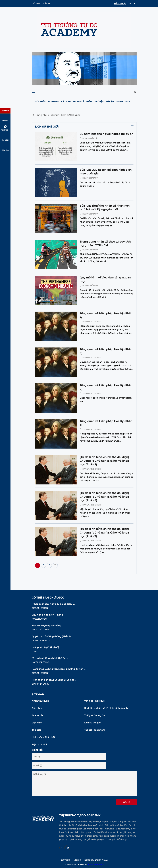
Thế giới (36, 730)
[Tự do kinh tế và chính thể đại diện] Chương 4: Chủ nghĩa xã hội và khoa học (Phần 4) (104, 497)
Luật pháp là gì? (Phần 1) (45, 647)
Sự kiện (110, 101)
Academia (53, 101)
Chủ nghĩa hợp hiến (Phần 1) (48, 615)
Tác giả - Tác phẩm (95, 730)
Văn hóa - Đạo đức (94, 701)
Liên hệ (47, 4)
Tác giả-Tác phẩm (82, 101)
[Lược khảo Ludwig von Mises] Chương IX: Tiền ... (59, 669)
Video (120, 101)
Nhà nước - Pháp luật (43, 737)
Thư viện (99, 101)
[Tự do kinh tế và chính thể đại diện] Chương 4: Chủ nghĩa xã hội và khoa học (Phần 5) (104, 461)
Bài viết (54, 115)
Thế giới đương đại (95, 715)
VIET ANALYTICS (96, 864)
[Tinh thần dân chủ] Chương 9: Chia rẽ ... (54, 680)
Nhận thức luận (40, 701)
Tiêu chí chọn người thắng (47, 626)
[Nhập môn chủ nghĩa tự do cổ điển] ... (53, 604)
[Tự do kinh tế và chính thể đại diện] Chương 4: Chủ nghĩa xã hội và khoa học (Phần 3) (104, 533)
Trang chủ (40, 115)
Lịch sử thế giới (70, 115)
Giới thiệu (36, 4)
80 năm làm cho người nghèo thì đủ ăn (107, 134)
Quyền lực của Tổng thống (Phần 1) (51, 636)
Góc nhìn (41, 101)
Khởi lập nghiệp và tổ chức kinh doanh (106, 708)
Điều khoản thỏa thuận (96, 860)
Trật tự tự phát (40, 744)
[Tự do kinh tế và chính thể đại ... (50, 658)
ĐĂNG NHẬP (120, 3)
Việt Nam (66, 101)
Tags (128, 101)
